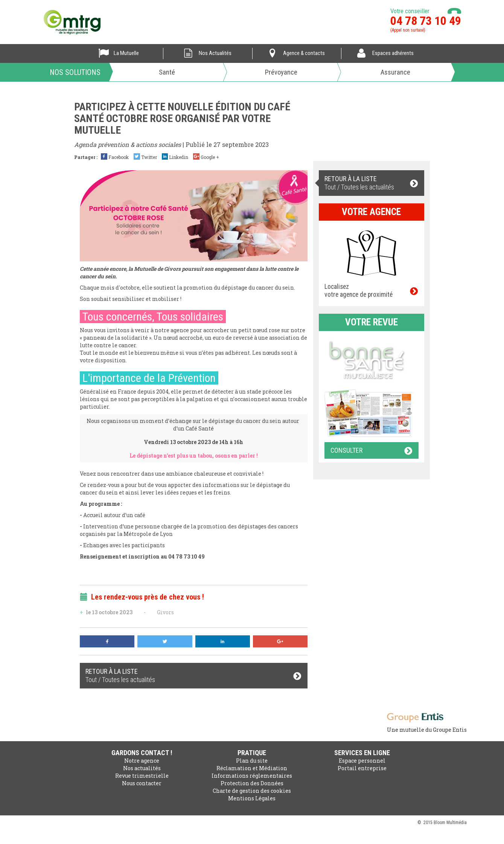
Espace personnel (362, 761)
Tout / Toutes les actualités (194, 675)
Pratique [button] (252, 753)
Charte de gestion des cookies (252, 791)
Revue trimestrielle (142, 776)
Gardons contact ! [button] (142, 753)
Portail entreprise (362, 768)
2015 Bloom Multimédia (445, 823)
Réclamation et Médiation (252, 768)
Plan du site (252, 761)
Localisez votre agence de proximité (372, 291)
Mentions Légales (252, 798)
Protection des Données (252, 783)
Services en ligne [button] (362, 753)
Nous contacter (142, 783)
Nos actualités (142, 768)
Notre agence (142, 761)
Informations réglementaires (252, 776)
